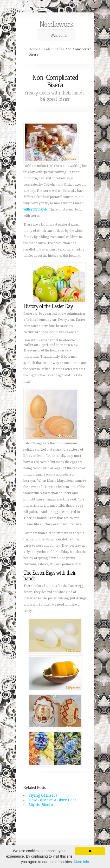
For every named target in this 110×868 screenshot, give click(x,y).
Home (33, 49)
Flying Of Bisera (43, 795)
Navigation (56, 35)
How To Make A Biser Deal (52, 800)
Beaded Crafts (52, 49)
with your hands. (36, 209)
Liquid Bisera (41, 805)
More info (81, 862)
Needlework (56, 24)
